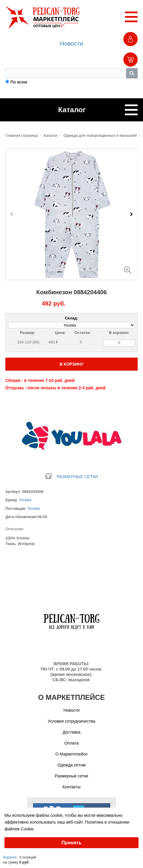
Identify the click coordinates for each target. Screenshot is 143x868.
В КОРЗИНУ (71, 364)
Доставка (71, 732)
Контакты (71, 787)
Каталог (51, 135)
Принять (72, 843)
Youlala (25, 500)
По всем (19, 82)
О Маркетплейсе (71, 754)
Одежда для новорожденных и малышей (100, 135)
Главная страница (22, 135)
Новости (71, 44)
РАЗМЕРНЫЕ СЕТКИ (71, 477)
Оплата (71, 743)
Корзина (10, 857)
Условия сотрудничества (71, 721)
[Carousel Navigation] (71, 214)
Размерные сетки (71, 776)
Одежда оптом (71, 765)
